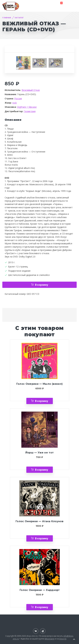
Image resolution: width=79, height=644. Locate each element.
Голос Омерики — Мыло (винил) (39, 384)
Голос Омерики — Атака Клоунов (39, 521)
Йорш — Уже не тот (40, 453)
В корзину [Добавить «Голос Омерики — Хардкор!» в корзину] (42, 607)
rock (14, 103)
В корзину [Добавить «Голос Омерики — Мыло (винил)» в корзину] (42, 401)
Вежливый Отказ (31, 90)
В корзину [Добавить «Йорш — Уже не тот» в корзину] (42, 470)
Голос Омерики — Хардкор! (39, 590)
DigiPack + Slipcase (27, 107)
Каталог (19, 18)
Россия (18, 98)
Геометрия (30, 111)
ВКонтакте (50, 639)
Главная (7, 18)
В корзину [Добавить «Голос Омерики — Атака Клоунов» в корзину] (42, 538)
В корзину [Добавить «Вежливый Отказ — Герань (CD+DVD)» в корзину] (42, 285)
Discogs (63, 639)
